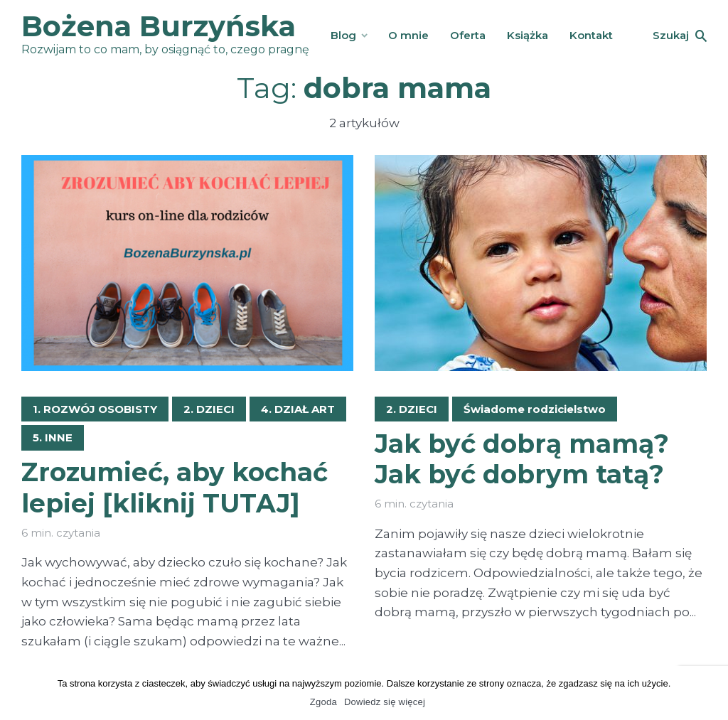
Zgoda (323, 702)
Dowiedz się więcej (385, 702)
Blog (343, 35)
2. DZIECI (209, 409)
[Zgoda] (710, 693)
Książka (528, 35)
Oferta (468, 35)
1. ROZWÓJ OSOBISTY (95, 409)
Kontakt (591, 35)
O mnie (408, 35)
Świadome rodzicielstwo (535, 409)
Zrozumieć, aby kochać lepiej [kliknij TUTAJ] (175, 488)
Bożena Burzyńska (159, 26)
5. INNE (53, 437)
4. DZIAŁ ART (298, 409)
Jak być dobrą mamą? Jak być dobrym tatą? (522, 459)
